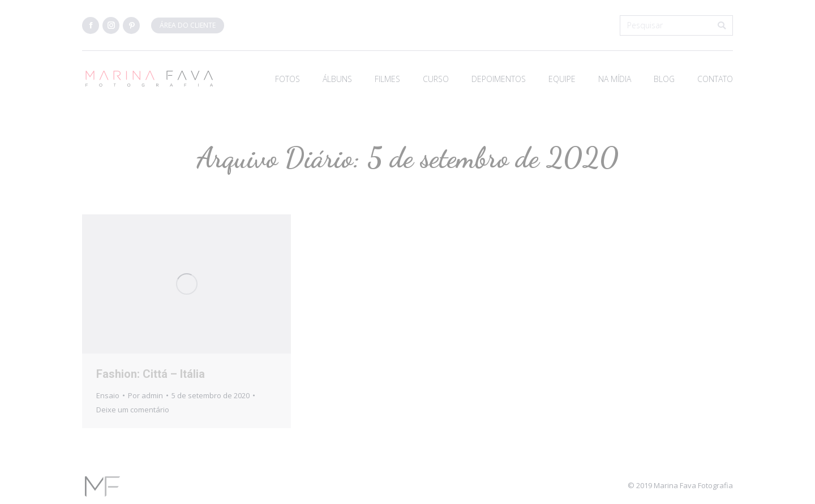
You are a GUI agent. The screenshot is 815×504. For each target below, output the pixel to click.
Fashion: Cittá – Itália (151, 374)
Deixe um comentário (133, 410)
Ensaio (108, 395)
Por (145, 395)
